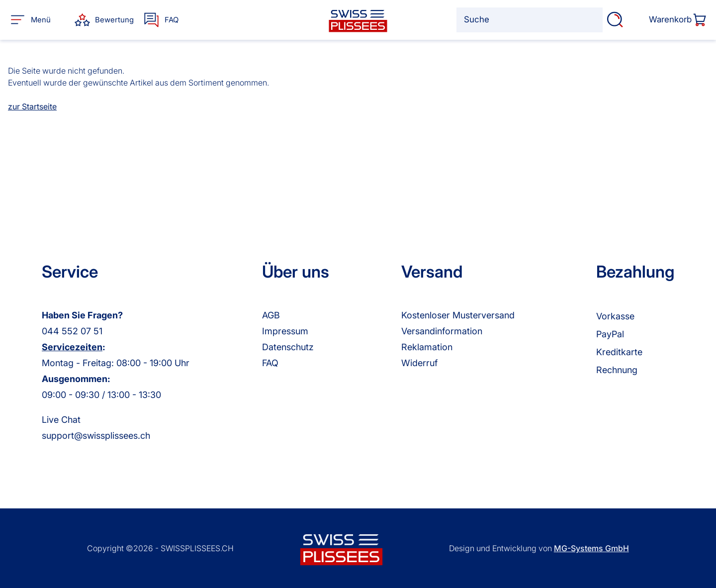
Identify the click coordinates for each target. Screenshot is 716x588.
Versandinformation (442, 331)
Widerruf (419, 363)
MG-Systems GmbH (591, 548)
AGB (271, 315)
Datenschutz (288, 347)
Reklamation (427, 347)
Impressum (285, 331)
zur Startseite (32, 106)
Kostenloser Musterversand (458, 315)
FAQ (270, 363)
